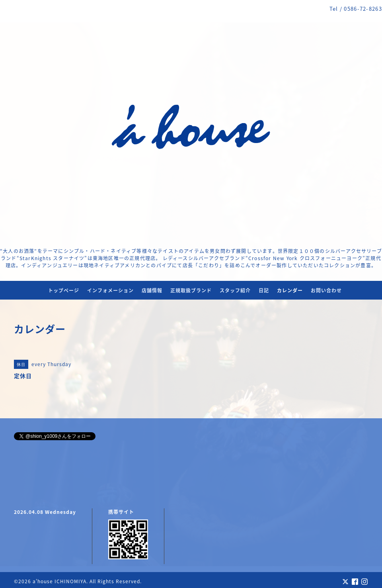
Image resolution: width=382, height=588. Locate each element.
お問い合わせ (326, 290)
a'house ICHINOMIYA (59, 581)
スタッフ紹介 (235, 290)
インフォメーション (110, 290)
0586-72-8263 (363, 9)
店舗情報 (152, 290)
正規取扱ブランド (191, 290)
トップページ (64, 290)
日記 (264, 290)
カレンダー (290, 290)
